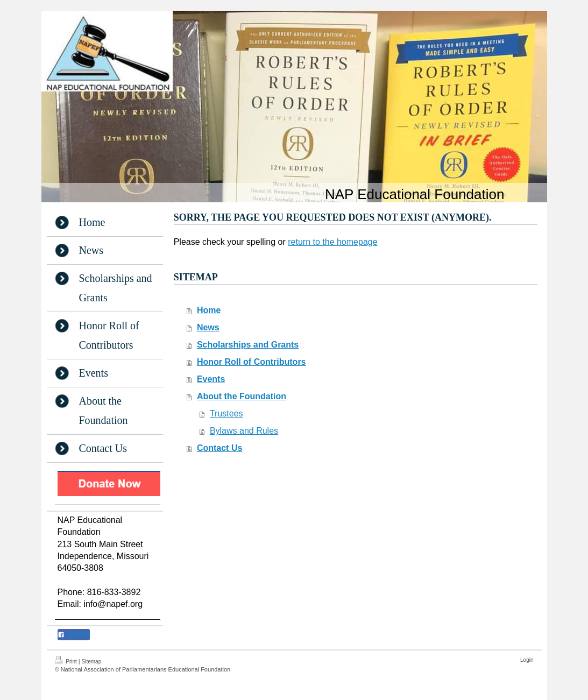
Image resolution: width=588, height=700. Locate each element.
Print (67, 660)
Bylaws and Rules (244, 431)
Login (527, 660)
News (208, 327)
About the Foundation (242, 396)
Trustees (226, 413)
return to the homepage (332, 242)
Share (74, 634)
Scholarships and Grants (248, 345)
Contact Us (219, 448)
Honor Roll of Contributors (252, 362)
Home (209, 310)
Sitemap (92, 662)
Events (211, 379)
